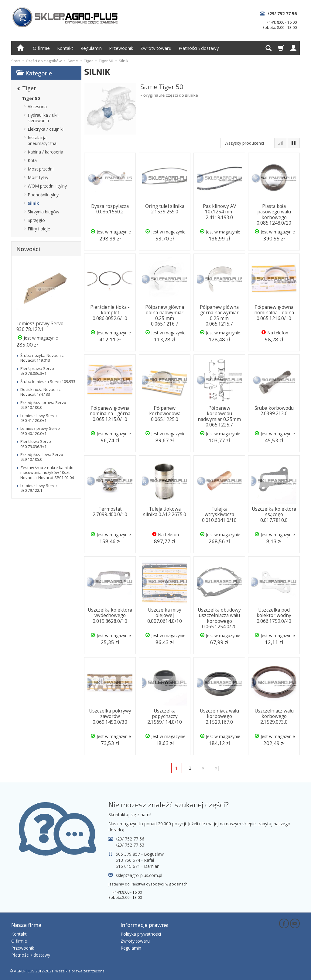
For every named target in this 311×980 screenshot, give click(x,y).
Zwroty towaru (156, 48)
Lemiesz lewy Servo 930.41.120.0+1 (39, 418)
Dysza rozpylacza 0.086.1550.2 (110, 209)
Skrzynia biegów (43, 212)
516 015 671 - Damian (138, 866)
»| (218, 768)
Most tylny (38, 177)
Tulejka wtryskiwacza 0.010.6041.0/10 (219, 515)
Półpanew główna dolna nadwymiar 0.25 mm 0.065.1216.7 (165, 316)
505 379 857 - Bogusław (140, 854)
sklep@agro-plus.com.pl (139, 875)
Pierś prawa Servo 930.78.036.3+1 (37, 371)
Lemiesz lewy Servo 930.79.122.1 (39, 488)
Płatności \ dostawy (199, 48)
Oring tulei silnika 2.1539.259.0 (165, 209)
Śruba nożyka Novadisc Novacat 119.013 (42, 358)
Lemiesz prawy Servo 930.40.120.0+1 (40, 431)
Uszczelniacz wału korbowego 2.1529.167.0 (219, 716)
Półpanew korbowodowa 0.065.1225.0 (165, 414)
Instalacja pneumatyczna (42, 140)
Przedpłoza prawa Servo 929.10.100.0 (43, 405)
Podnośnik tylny (43, 195)
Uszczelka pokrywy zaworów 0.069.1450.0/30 (110, 716)
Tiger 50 (31, 98)
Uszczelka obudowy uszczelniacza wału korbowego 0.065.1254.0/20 (219, 618)
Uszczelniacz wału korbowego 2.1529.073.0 (274, 716)
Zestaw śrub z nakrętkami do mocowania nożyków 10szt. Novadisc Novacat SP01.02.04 (47, 473)
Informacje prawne (144, 925)
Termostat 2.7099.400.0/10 (110, 512)
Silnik (33, 203)
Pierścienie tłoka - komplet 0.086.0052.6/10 (110, 313)
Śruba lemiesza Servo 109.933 (48, 381)
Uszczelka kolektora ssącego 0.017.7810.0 (274, 515)
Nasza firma (26, 925)
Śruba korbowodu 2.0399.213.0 (274, 411)
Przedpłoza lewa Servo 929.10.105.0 (42, 457)
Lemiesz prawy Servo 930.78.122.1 (40, 326)
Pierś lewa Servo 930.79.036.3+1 (36, 444)
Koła (32, 160)
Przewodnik (121, 48)
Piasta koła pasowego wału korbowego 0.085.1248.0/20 (274, 215)
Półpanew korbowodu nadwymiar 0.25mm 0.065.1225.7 (219, 416)
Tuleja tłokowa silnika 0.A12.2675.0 (165, 512)
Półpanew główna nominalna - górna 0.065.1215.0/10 (110, 414)
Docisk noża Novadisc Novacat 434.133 (40, 392)
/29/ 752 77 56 (282, 14)
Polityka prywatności (141, 934)
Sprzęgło (36, 220)
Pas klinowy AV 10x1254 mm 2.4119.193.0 (219, 212)
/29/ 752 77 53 (130, 845)
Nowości (28, 249)
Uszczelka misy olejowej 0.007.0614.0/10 (165, 616)
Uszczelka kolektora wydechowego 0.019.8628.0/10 (110, 616)
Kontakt (65, 48)
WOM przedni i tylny (47, 186)
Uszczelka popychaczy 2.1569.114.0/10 (165, 716)
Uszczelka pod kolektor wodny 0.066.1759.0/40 (274, 616)
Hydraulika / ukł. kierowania (43, 118)
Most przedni (41, 169)
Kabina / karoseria (45, 152)
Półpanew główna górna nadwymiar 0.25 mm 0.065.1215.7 (219, 316)
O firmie (41, 48)
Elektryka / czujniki (46, 129)
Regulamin (91, 48)
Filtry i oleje (39, 229)
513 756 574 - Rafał (135, 860)
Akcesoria (37, 107)
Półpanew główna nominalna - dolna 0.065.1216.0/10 (274, 313)
